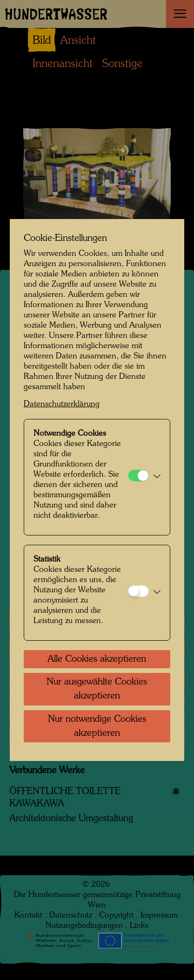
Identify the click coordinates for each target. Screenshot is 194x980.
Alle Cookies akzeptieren (97, 659)
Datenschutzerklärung (62, 404)
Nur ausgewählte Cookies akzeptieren (97, 689)
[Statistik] (138, 591)
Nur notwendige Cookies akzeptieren (97, 726)
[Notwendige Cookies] (138, 476)
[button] (157, 477)
